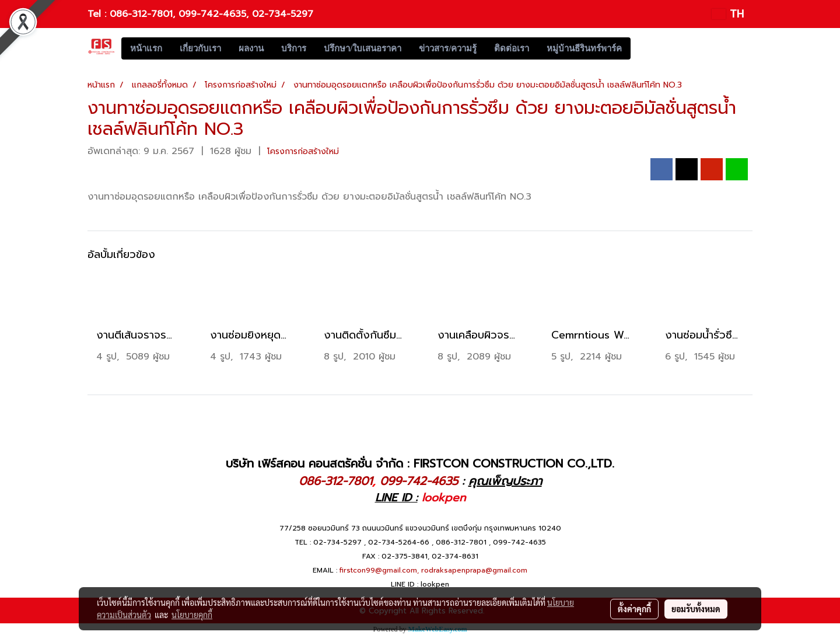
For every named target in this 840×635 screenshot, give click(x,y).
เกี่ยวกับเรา (200, 48)
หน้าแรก (146, 48)
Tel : (99, 14)
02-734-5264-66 (399, 542)
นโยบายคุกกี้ (192, 615)
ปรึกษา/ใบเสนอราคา (363, 48)
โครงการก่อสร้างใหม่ (303, 151)
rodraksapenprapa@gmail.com (474, 570)
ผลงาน (251, 48)
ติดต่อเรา (512, 48)
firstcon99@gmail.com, (379, 570)
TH (728, 14)
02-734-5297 (283, 14)
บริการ (294, 48)
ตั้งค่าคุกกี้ (634, 609)
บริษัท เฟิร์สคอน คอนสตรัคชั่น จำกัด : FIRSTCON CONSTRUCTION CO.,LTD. (420, 463)
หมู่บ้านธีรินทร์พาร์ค (584, 48)
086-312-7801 (141, 14)
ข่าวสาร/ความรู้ (448, 48)
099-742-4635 (212, 14)
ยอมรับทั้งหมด (696, 609)
